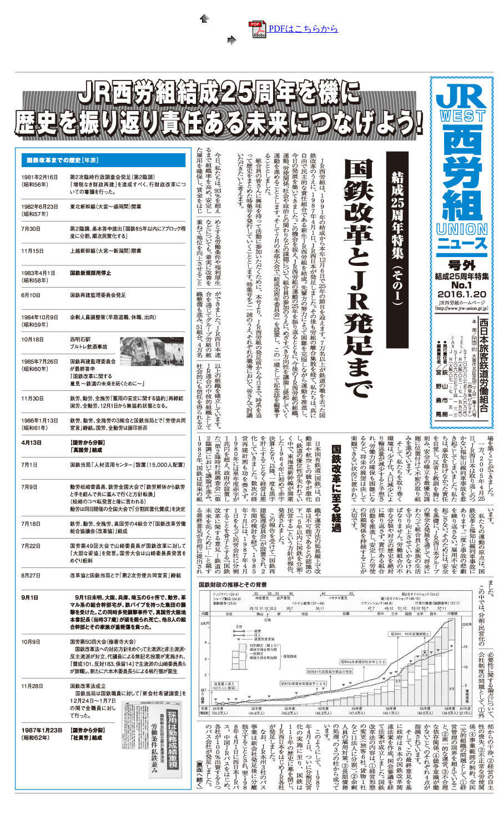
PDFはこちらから (293, 29)
